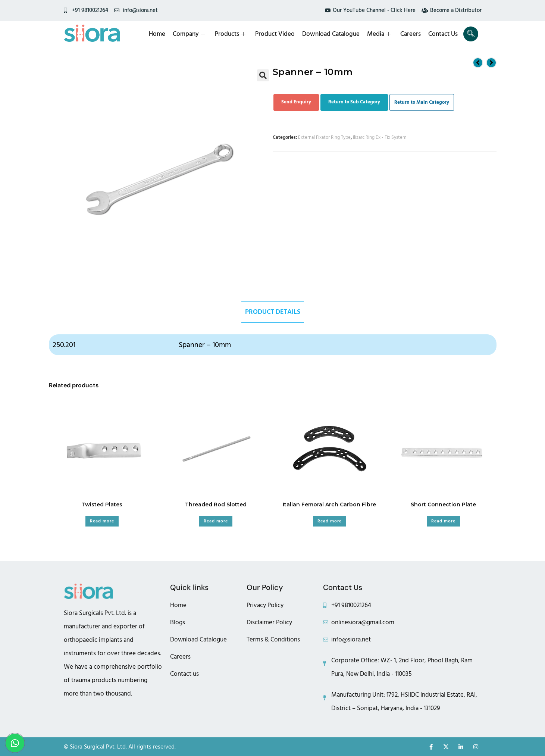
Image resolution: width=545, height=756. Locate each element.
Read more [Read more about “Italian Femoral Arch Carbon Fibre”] (330, 521)
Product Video (275, 34)
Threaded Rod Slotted (216, 504)
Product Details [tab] (273, 312)
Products (230, 34)
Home (157, 34)
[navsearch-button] (471, 34)
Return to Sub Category (354, 102)
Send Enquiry (296, 102)
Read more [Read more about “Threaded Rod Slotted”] (216, 521)
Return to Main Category (422, 102)
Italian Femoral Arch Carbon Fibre (329, 504)
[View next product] (491, 63)
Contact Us (443, 34)
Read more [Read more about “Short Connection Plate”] (443, 521)
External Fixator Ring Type (324, 137)
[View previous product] (478, 63)
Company (189, 34)
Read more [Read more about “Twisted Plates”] (102, 521)
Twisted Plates (102, 504)
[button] (263, 75)
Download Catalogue (331, 34)
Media (379, 34)
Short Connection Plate (443, 504)
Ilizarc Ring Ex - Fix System (380, 137)
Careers (411, 34)
